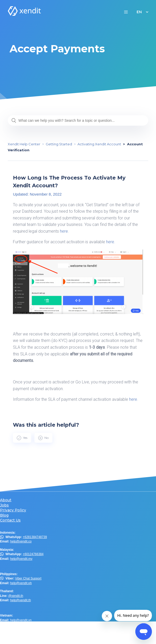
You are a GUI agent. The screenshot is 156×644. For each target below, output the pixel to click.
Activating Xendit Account (99, 144)
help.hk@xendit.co (23, 633)
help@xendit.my (21, 559)
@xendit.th (16, 596)
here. (111, 242)
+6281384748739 (35, 537)
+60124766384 (33, 554)
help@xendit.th (20, 600)
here (64, 231)
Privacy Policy (13, 510)
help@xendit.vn (21, 620)
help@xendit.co (21, 541)
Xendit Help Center (24, 144)
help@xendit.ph (21, 583)
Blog (4, 515)
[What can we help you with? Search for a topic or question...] (78, 120)
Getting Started (59, 144)
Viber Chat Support (28, 578)
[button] (126, 12)
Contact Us (10, 520)
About (6, 500)
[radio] (22, 438)
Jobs (4, 505)
